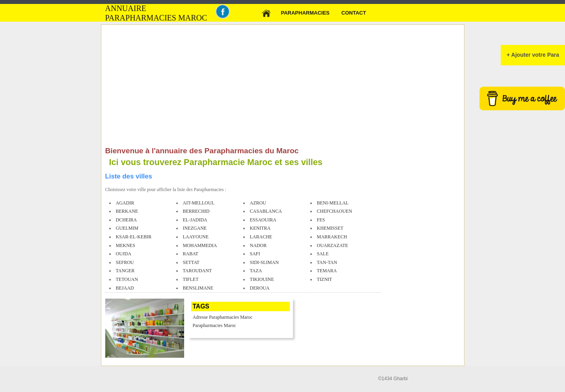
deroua (260, 288)
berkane (127, 211)
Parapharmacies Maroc (214, 325)
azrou (258, 203)
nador (258, 245)
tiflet (191, 279)
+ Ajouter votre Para (533, 55)
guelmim (127, 228)
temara (327, 271)
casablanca (266, 211)
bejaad (125, 288)
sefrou (125, 262)
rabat (191, 254)
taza (256, 271)
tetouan (127, 279)
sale (323, 254)
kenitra (260, 228)
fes (321, 220)
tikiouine (262, 279)
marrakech (332, 237)
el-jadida (195, 220)
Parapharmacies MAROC (156, 18)
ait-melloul (199, 203)
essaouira (263, 220)
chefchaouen (335, 211)
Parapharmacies (305, 13)
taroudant (198, 271)
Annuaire (126, 8)
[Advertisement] (243, 87)
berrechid (196, 211)
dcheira (126, 220)
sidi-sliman (264, 262)
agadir (125, 203)
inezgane (195, 228)
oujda (124, 254)
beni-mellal (333, 203)
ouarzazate (333, 245)
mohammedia (200, 245)
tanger (125, 271)
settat (191, 262)
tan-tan (327, 262)
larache (261, 237)
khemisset (330, 228)
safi (255, 254)
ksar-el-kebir (134, 237)
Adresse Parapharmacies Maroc (223, 317)
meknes (126, 245)
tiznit (325, 279)
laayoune (196, 237)
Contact (354, 13)
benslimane (198, 288)
